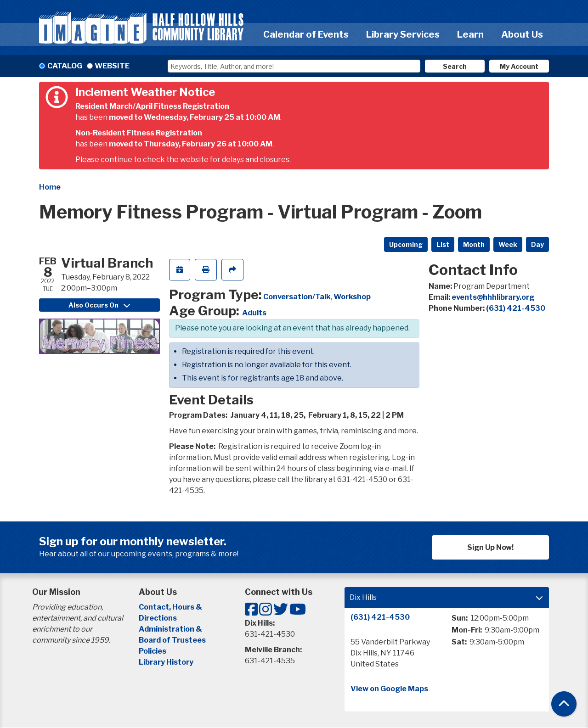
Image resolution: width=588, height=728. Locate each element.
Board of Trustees (172, 640)
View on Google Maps (389, 689)
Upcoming (406, 244)
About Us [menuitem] (522, 34)
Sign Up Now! (490, 547)
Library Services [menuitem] (403, 34)
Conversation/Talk (297, 297)
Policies (153, 651)
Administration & (171, 629)
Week (508, 244)
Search (455, 66)
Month (474, 244)
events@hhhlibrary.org (493, 297)
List (443, 244)
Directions (158, 618)
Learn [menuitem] (470, 34)
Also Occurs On (99, 305)
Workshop (352, 297)
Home (50, 187)
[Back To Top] (564, 704)
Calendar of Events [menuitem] (306, 34)
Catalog (65, 66)
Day (537, 244)
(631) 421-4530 (516, 308)
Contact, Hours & (171, 607)
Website (112, 66)
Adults (254, 313)
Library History (166, 662)
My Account (519, 66)
